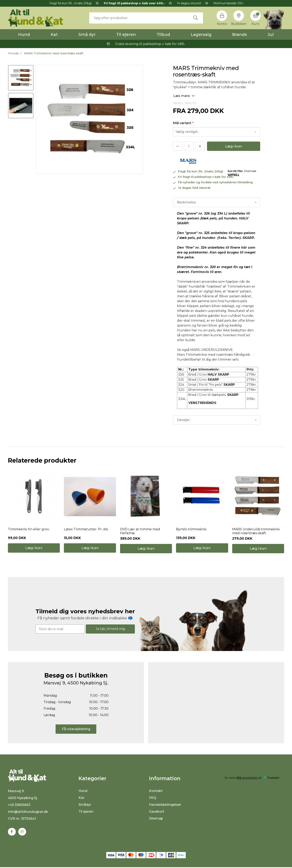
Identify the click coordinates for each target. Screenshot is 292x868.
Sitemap (156, 819)
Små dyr (87, 34)
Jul (271, 34)
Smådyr (85, 805)
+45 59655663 (19, 805)
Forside (13, 53)
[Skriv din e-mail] (60, 629)
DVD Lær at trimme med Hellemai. (140, 531)
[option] (21, 78)
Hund (24, 34)
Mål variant (183, 123)
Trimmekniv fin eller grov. (29, 529)
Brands (240, 34)
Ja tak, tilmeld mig (110, 629)
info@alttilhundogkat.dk (28, 812)
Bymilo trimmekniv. (192, 529)
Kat (54, 34)
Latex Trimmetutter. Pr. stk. (86, 529)
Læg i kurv (234, 146)
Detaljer (183, 420)
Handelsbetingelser (165, 805)
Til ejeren (126, 34)
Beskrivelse (186, 202)
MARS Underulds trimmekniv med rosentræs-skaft (256, 531)
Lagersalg (201, 34)
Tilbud (163, 34)
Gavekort (157, 812)
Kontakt (156, 791)
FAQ (153, 798)
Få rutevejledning (76, 729)
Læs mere (184, 96)
